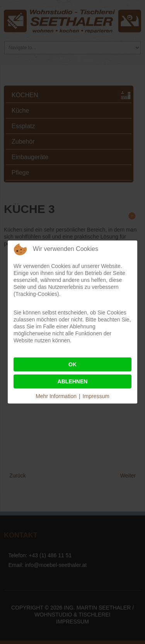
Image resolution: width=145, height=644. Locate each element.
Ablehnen (73, 381)
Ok (72, 364)
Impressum (96, 396)
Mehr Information (56, 396)
